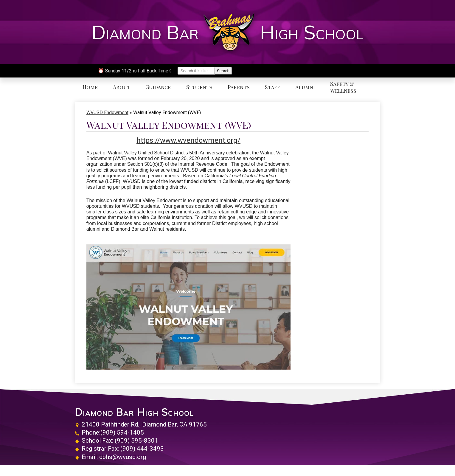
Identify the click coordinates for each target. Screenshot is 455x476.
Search (223, 71)
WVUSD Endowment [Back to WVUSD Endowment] (107, 113)
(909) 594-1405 (122, 432)
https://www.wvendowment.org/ (188, 140)
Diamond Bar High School (134, 412)
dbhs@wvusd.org (123, 457)
